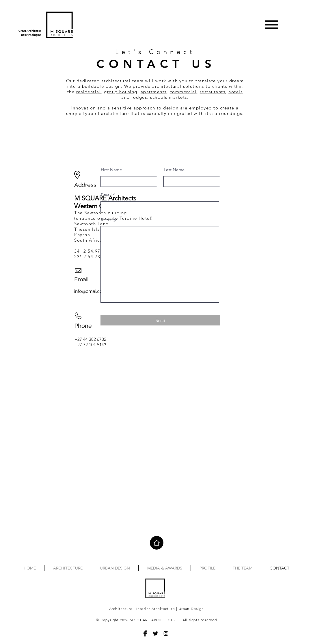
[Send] (160, 320)
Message (109, 220)
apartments (154, 92)
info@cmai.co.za (91, 291)
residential (89, 92)
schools (160, 97)
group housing (121, 92)
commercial (183, 92)
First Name (111, 170)
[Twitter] (155, 633)
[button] (272, 25)
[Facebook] (145, 633)
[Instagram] (166, 633)
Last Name (174, 170)
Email (106, 195)
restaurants (213, 92)
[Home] (157, 543)
